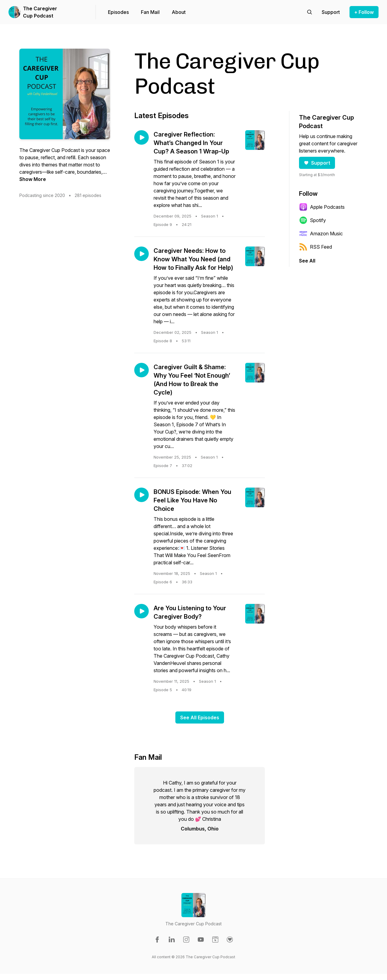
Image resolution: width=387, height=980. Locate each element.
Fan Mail (150, 12)
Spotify (312, 220)
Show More (33, 179)
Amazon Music (321, 234)
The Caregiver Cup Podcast (40, 12)
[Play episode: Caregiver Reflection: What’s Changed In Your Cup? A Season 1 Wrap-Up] (141, 137)
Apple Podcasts (322, 207)
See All (307, 261)
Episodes (118, 12)
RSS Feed (315, 247)
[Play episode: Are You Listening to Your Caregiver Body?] (141, 611)
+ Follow (364, 12)
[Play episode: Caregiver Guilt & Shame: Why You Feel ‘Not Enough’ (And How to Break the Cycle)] (141, 370)
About (179, 12)
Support (317, 163)
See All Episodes (200, 717)
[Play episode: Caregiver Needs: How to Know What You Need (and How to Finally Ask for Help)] (141, 254)
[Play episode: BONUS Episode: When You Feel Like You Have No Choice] (141, 495)
